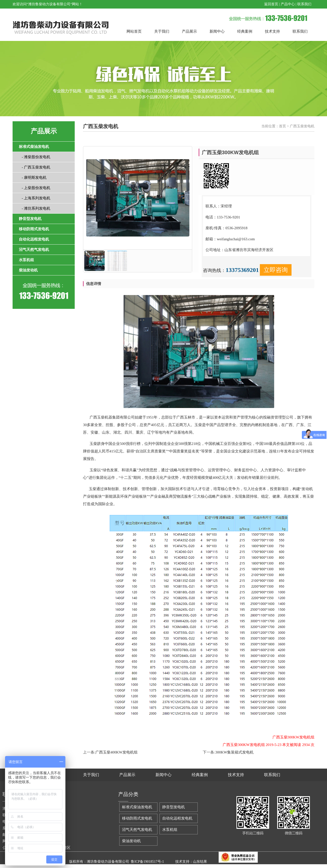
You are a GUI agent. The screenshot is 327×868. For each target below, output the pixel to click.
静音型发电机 (174, 807)
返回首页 (271, 4)
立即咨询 (276, 270)
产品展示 (189, 31)
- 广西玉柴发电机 (35, 167)
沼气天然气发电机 (137, 830)
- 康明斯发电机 (33, 178)
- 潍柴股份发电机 (35, 157)
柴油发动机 (131, 841)
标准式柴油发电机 (137, 807)
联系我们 (304, 4)
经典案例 (245, 31)
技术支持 (272, 31)
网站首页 (134, 31)
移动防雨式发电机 (137, 818)
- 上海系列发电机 (35, 198)
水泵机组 (170, 830)
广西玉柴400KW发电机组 (116, 752)
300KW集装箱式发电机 (235, 752)
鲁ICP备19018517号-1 (147, 862)
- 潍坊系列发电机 (35, 208)
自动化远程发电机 (177, 818)
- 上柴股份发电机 (35, 188)
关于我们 (162, 31)
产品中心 (288, 4)
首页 (282, 126)
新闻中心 (217, 31)
